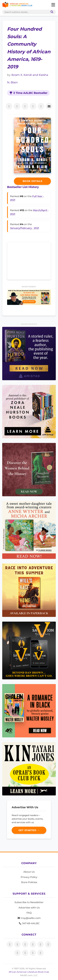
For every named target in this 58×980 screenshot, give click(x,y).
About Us (29, 872)
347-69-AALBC (29, 923)
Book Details (32, 181)
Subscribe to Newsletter (29, 902)
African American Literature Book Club (29, 972)
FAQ (29, 913)
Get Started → (29, 830)
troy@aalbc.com (29, 918)
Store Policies (29, 882)
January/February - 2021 (25, 228)
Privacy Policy (29, 877)
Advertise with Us (29, 908)
